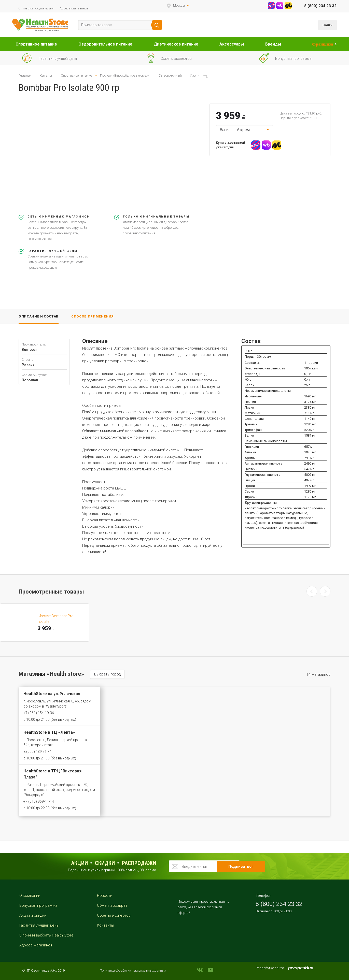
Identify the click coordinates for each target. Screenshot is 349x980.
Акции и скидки (33, 915)
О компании (30, 896)
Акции (79, 863)
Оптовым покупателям (36, 8)
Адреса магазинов (74, 8)
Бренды (273, 44)
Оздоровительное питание (105, 44)
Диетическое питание (176, 44)
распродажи (139, 863)
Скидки (105, 863)
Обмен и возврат (112, 905)
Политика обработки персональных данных (133, 970)
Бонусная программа (38, 905)
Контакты (106, 925)
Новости (105, 896)
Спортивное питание (36, 44)
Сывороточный (170, 75)
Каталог (46, 75)
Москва (179, 5)
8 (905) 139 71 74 (37, 752)
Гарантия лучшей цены (39, 925)
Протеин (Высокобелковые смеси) (125, 75)
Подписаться (248, 866)
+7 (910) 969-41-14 (39, 801)
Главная (25, 75)
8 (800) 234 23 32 (320, 6)
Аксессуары (232, 44)
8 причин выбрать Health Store (46, 935)
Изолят (196, 75)
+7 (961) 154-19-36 (39, 713)
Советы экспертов (114, 915)
